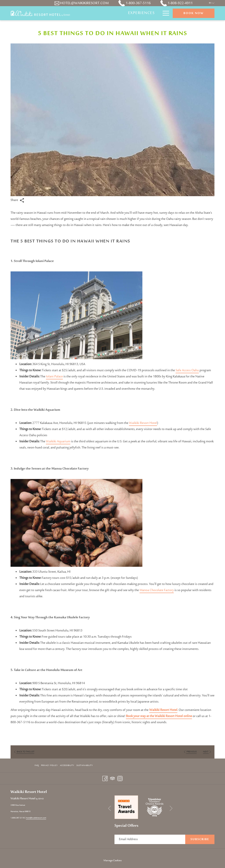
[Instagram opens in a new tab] (120, 778)
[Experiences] (142, 13)
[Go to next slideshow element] (171, 808)
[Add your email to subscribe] (150, 839)
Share (17, 200)
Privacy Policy (49, 765)
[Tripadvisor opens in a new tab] (112, 778)
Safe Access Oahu (187, 370)
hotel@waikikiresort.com (36, 818)
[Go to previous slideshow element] (110, 808)
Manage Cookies (113, 861)
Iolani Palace (54, 377)
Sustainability (85, 765)
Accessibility (67, 765)
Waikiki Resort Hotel (143, 423)
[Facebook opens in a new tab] (105, 778)
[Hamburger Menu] (164, 13)
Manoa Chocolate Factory (157, 590)
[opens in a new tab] (126, 807)
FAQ (37, 765)
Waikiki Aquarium (58, 442)
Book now (194, 13)
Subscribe (200, 839)
